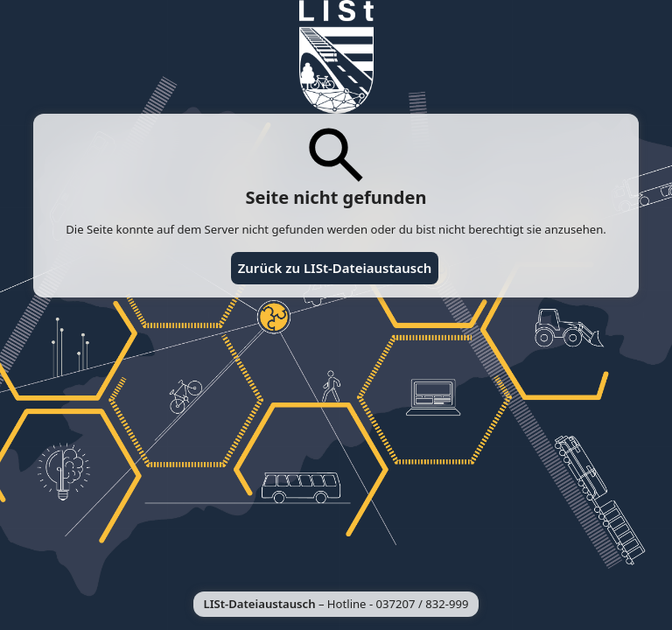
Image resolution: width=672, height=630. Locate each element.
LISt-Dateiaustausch (260, 604)
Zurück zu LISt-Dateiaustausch (335, 268)
